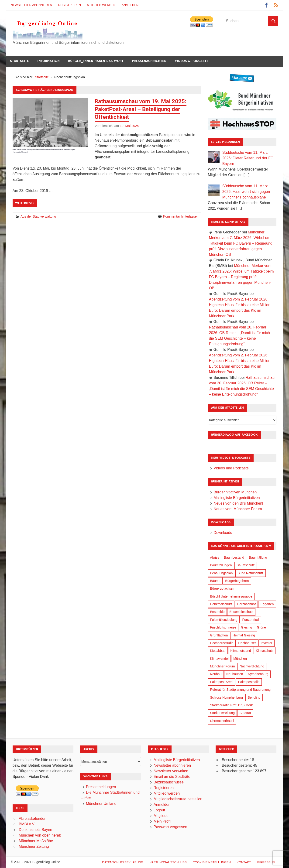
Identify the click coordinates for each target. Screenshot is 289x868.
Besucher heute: (236, 760)
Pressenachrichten (149, 61)
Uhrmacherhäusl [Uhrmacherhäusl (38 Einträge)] (222, 721)
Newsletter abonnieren (31, 5)
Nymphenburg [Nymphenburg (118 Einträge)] (258, 674)
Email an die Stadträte (172, 777)
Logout (159, 810)
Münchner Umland (101, 804)
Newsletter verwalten (171, 771)
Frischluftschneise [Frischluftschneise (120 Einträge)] (223, 627)
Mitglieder (162, 816)
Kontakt (244, 862)
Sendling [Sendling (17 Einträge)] (254, 697)
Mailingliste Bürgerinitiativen (237, 498)
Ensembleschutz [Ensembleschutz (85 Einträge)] (241, 612)
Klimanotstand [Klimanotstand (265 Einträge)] (241, 651)
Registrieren (70, 5)
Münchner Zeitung (34, 846)
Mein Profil (162, 821)
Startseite (19, 61)
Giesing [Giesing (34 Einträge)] (246, 627)
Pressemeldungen (101, 787)
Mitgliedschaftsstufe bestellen (178, 799)
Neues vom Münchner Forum (238, 509)
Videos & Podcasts (192, 61)
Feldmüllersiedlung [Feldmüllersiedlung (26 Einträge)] (224, 620)
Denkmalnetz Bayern (36, 830)
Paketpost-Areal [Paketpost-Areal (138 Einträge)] (222, 682)
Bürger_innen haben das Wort (96, 61)
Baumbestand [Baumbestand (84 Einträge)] (234, 557)
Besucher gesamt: (237, 771)
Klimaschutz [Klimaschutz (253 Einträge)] (265, 651)
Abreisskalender (32, 818)
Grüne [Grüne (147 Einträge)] (261, 627)
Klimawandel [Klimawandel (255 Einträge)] (219, 659)
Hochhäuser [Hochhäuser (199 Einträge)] (247, 643)
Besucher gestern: (237, 765)
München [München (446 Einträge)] (240, 659)
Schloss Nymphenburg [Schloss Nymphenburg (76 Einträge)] (226, 697)
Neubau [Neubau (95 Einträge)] (216, 674)
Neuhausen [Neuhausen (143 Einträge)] (235, 674)
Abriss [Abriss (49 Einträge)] (215, 557)
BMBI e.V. (27, 824)
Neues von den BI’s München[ (238, 503)
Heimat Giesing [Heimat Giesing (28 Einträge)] (244, 635)
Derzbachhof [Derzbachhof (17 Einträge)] (246, 604)
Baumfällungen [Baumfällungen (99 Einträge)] (221, 565)
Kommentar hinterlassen (181, 216)
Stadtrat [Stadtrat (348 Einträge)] (245, 713)
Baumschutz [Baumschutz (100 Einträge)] (246, 565)
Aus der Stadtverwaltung (38, 216)
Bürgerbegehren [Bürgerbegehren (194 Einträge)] (237, 581)
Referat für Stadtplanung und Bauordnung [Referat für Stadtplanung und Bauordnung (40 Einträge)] (240, 690)
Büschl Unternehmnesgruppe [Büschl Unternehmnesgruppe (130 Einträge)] (231, 596)
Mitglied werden (101, 5)
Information (48, 61)
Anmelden (130, 5)
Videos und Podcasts (231, 468)
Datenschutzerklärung (123, 862)
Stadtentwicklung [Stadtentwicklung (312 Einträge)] (222, 713)
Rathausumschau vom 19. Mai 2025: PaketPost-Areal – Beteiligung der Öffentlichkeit (141, 109)
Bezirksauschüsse (169, 782)
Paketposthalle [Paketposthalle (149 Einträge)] (249, 682)
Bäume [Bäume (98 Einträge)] (215, 581)
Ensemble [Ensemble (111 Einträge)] (217, 612)
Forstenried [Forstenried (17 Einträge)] (250, 620)
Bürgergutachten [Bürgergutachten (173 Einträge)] (222, 588)
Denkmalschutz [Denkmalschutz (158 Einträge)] (221, 604)
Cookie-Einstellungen (212, 862)
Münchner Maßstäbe (36, 841)
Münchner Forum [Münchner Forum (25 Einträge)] (222, 666)
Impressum (266, 862)
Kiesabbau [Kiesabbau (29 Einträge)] (218, 651)
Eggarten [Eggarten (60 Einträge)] (267, 604)
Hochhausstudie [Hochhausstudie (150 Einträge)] (222, 643)
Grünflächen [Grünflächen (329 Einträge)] (219, 635)
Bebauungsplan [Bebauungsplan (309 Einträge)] (221, 573)
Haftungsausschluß (168, 862)
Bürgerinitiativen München (235, 492)
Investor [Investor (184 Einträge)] (267, 643)
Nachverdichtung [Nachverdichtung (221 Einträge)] (252, 666)
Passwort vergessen (170, 827)
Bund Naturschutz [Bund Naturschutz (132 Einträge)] (250, 573)
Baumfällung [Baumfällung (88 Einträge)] (258, 557)
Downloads (223, 533)
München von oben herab (40, 835)
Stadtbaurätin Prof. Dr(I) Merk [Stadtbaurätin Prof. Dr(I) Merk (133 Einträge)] (231, 705)
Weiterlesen (25, 203)
